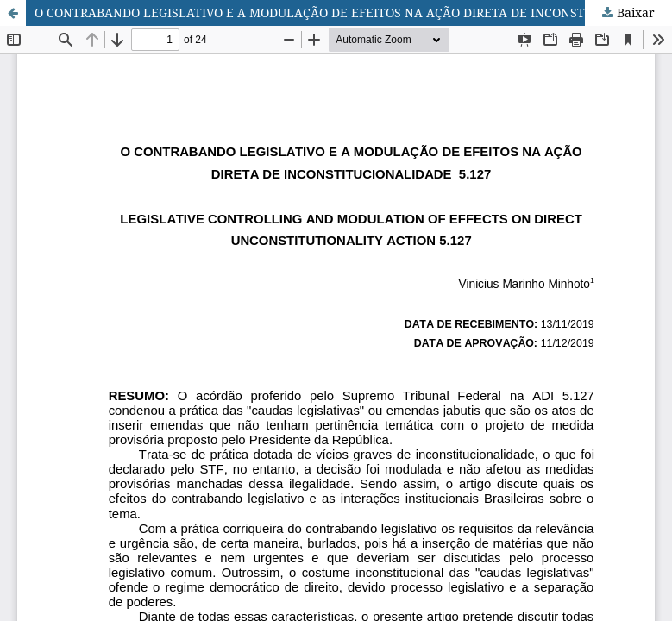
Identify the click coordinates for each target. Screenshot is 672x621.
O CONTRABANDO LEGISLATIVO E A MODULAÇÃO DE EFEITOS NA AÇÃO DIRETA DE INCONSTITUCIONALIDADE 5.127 (353, 13)
